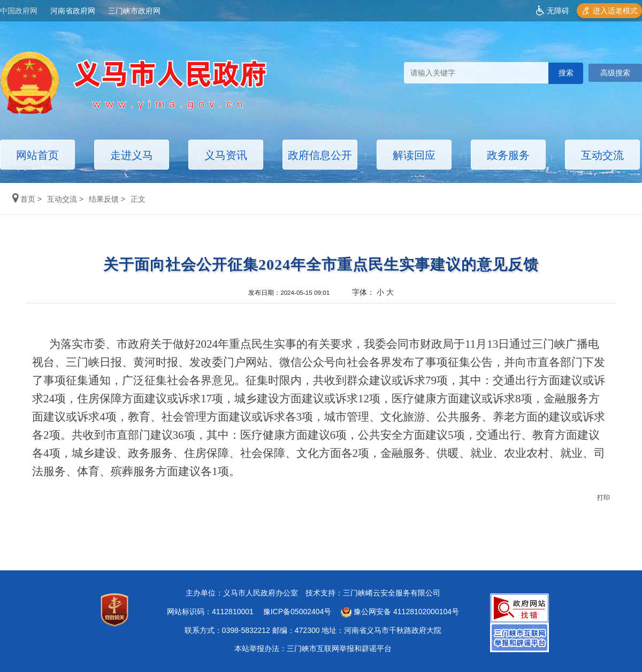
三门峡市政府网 (134, 11)
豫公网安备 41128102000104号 (400, 612)
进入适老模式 (615, 11)
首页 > (28, 199)
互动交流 (602, 155)
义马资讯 (226, 155)
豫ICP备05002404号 (297, 612)
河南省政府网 (73, 11)
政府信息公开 (320, 155)
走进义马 (132, 155)
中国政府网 (19, 11)
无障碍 (558, 11)
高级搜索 (615, 73)
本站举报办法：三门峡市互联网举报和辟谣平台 (313, 648)
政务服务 (508, 155)
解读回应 (414, 155)
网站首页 (37, 155)
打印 (603, 498)
